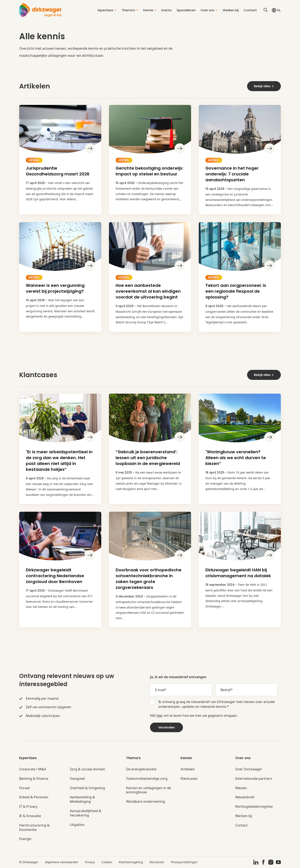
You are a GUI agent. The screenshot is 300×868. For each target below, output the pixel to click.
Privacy (90, 862)
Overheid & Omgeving (87, 788)
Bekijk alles (264, 86)
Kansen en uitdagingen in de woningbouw (149, 790)
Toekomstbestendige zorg (147, 779)
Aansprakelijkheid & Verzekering (86, 813)
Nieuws (241, 788)
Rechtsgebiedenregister (254, 807)
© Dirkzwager (29, 862)
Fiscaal (24, 788)
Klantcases (189, 779)
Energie (25, 839)
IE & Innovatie (30, 816)
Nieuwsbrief (245, 797)
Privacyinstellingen (184, 862)
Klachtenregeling (131, 862)
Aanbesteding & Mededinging (82, 799)
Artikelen (188, 769)
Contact (250, 10)
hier (160, 716)
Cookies (107, 862)
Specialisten (186, 10)
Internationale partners (254, 779)
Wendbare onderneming (146, 802)
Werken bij (231, 10)
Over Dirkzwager (249, 769)
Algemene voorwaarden (62, 862)
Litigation (77, 825)
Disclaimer (157, 862)
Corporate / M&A (33, 769)
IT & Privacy (28, 807)
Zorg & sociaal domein (87, 769)
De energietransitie (141, 769)
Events (167, 10)
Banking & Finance (34, 779)
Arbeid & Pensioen (34, 797)
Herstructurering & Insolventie (34, 828)
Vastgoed (77, 779)
